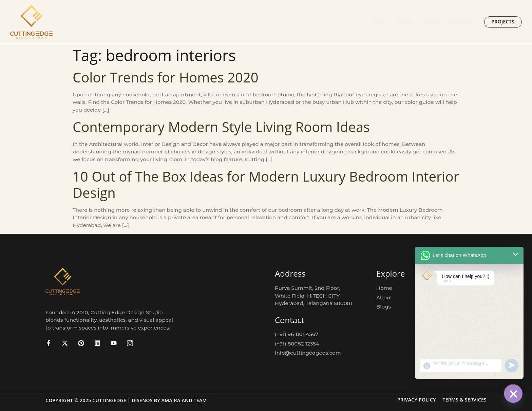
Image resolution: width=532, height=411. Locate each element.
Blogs (431, 22)
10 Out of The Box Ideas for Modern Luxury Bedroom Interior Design (266, 184)
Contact (461, 22)
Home (379, 22)
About (405, 22)
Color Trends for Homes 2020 (166, 77)
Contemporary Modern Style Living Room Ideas (221, 127)
